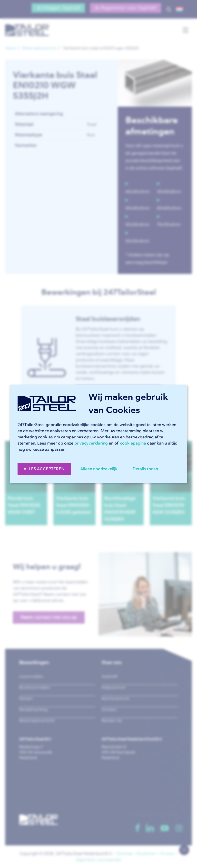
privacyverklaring (91, 443)
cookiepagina (133, 443)
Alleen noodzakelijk (99, 469)
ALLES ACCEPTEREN (44, 469)
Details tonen (145, 469)
